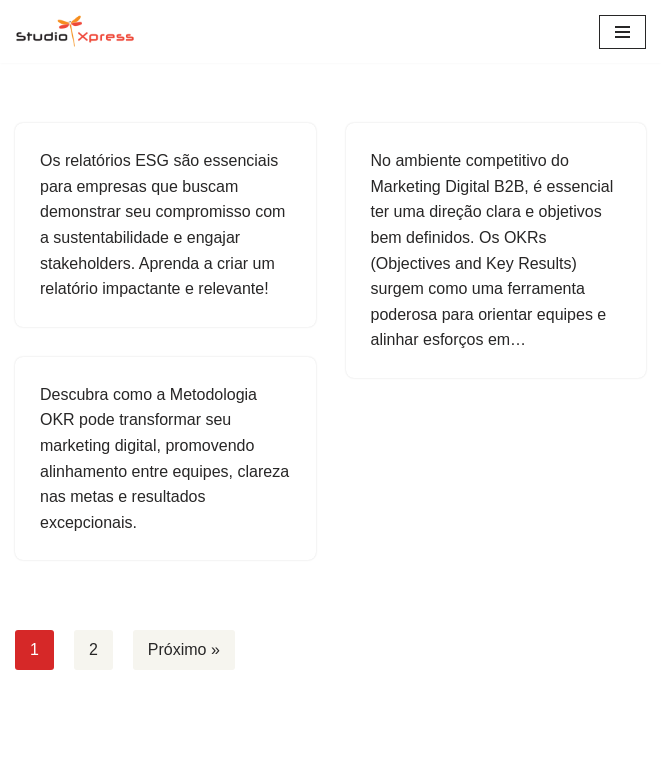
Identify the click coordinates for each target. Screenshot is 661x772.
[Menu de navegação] (622, 32)
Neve (249, 750)
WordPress (390, 750)
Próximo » (184, 649)
